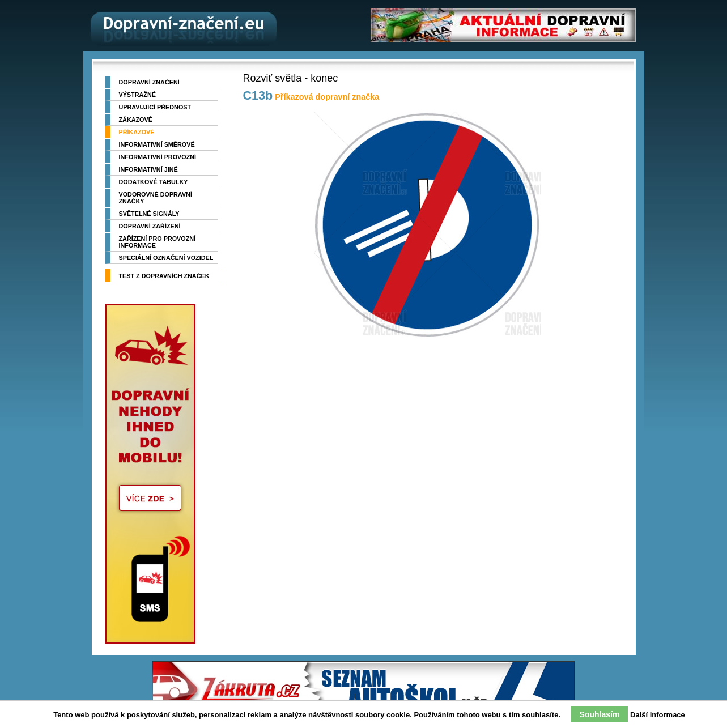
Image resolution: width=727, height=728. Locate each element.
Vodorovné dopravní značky (156, 198)
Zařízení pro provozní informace (158, 242)
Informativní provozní (158, 157)
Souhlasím (600, 714)
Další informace (658, 715)
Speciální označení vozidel (166, 258)
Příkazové (137, 132)
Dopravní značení (149, 82)
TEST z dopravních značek (164, 276)
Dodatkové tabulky (154, 182)
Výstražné (137, 95)
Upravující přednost (155, 107)
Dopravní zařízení (150, 226)
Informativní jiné (148, 169)
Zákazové (136, 120)
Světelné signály (149, 214)
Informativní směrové (157, 144)
